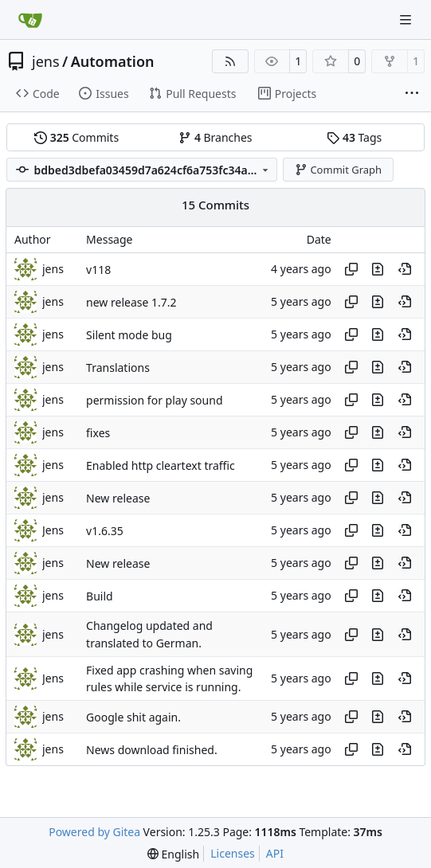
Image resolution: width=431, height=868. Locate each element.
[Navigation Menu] (407, 20)
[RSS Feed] (230, 61)
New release (118, 498)
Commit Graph (338, 170)
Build (100, 596)
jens (46, 61)
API (275, 853)
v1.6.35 (105, 531)
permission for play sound (154, 400)
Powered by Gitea (94, 832)
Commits (76, 137)
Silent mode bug (129, 335)
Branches (215, 137)
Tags (354, 137)
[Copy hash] (351, 269)
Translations (118, 368)
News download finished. (152, 750)
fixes (98, 433)
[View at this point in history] (405, 269)
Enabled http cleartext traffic (161, 465)
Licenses (233, 853)
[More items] (412, 94)
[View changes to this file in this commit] (378, 269)
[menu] (173, 854)
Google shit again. (133, 717)
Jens (53, 530)
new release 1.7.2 (131, 302)
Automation (113, 61)
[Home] (30, 20)
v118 (98, 270)
